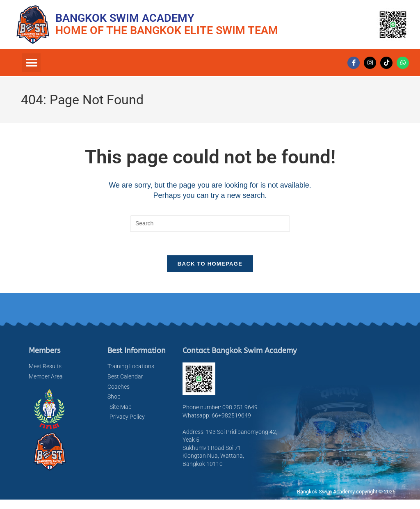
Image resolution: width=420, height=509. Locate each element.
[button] (31, 63)
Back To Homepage (210, 265)
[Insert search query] (210, 224)
